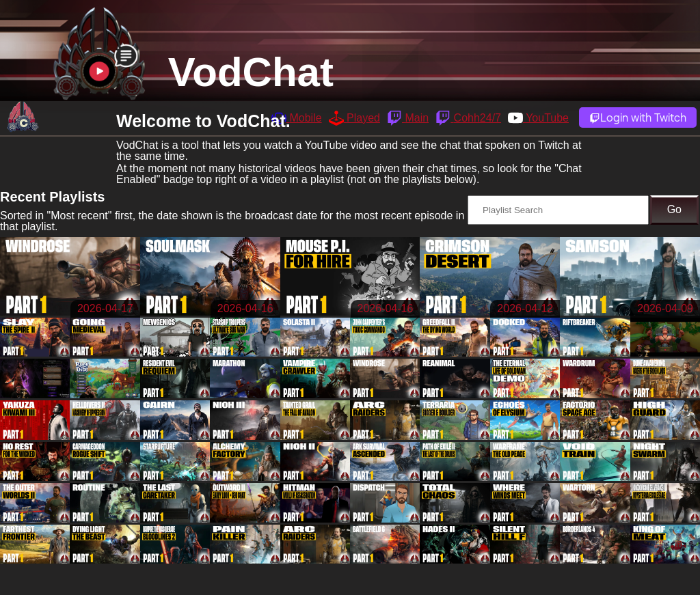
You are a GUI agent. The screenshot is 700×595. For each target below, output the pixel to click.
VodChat (251, 72)
